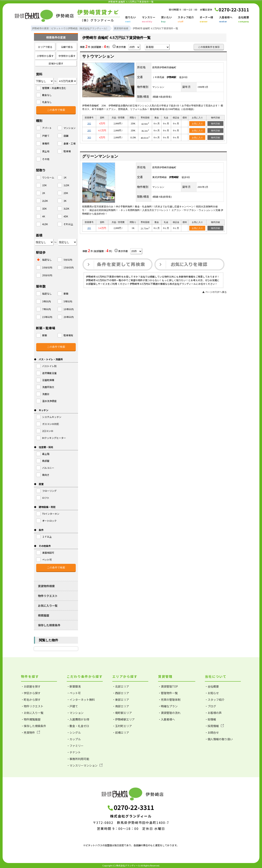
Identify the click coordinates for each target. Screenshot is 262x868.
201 (89, 228)
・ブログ (210, 706)
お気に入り (197, 124)
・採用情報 (214, 726)
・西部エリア (121, 693)
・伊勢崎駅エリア (124, 719)
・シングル (74, 732)
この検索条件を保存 (209, 47)
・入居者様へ (166, 719)
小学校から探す (45, 56)
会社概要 (244, 20)
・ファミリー (75, 746)
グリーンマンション (100, 156)
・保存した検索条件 (34, 726)
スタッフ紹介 (186, 20)
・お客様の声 (213, 713)
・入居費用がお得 (78, 719)
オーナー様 (206, 20)
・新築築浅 (74, 686)
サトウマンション (98, 56)
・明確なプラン (168, 706)
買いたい (166, 20)
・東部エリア (121, 700)
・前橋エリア (121, 732)
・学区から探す (31, 693)
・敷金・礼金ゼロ (78, 726)
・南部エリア (121, 706)
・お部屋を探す (31, 686)
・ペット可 (74, 693)
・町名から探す (31, 700)
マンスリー (149, 20)
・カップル (74, 739)
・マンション (75, 713)
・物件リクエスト (32, 706)
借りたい (131, 20)
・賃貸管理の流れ (169, 713)
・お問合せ (212, 732)
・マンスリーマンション (85, 765)
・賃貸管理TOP (168, 686)
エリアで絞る (45, 47)
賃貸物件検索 (46, 586)
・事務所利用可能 (78, 759)
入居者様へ (226, 20)
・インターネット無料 (81, 700)
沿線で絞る (67, 47)
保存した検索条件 (49, 625)
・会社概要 (212, 686)
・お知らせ (212, 693)
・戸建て (72, 706)
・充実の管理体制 (169, 700)
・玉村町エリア (122, 726)
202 (89, 124)
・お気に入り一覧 (32, 713)
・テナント (74, 752)
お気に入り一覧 (48, 606)
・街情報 (210, 719)
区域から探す (56, 63)
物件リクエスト (48, 596)
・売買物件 (30, 732)
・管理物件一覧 (168, 693)
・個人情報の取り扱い (219, 739)
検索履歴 (44, 615)
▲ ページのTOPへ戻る (215, 292)
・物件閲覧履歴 (31, 719)
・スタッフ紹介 (215, 700)
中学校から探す (67, 56)
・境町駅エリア (122, 713)
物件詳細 (215, 124)
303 (89, 138)
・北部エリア (121, 686)
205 (89, 131)
